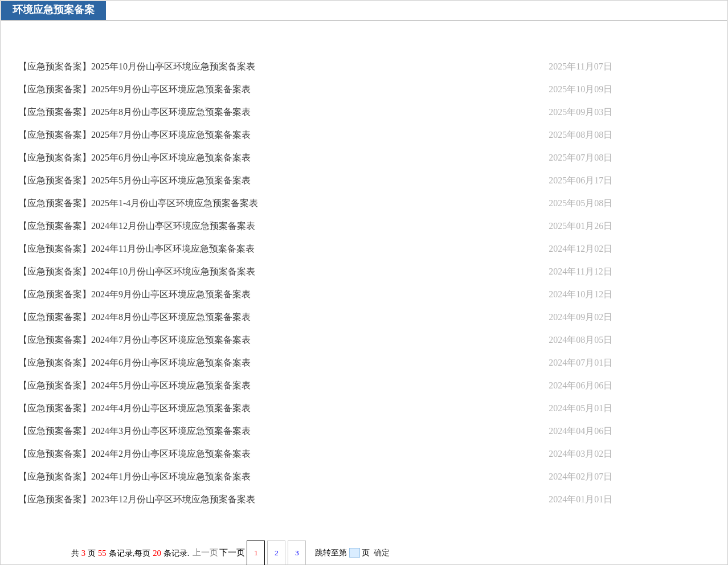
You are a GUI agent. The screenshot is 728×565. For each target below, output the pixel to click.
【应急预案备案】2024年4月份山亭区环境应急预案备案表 (134, 408)
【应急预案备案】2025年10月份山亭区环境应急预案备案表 (137, 66)
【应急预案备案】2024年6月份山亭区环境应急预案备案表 (134, 363)
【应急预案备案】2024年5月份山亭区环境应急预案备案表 (134, 385)
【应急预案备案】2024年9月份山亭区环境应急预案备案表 (134, 294)
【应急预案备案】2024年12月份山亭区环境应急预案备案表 (137, 226)
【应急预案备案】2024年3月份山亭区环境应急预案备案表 (134, 431)
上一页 (205, 552)
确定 (382, 553)
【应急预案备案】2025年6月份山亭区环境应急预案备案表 (134, 157)
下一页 (232, 552)
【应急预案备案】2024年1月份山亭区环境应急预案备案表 (134, 476)
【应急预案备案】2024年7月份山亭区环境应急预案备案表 (134, 340)
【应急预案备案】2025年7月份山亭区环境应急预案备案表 (134, 135)
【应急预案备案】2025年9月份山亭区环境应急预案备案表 (134, 89)
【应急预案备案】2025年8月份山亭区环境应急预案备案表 (134, 112)
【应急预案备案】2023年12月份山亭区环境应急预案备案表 (137, 499)
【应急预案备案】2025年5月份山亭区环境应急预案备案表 (134, 180)
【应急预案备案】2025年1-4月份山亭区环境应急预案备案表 (138, 203)
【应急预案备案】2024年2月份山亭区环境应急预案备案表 (134, 454)
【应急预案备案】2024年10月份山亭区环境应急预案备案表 (137, 271)
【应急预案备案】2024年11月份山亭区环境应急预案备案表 (136, 249)
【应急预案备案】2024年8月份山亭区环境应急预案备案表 (134, 317)
